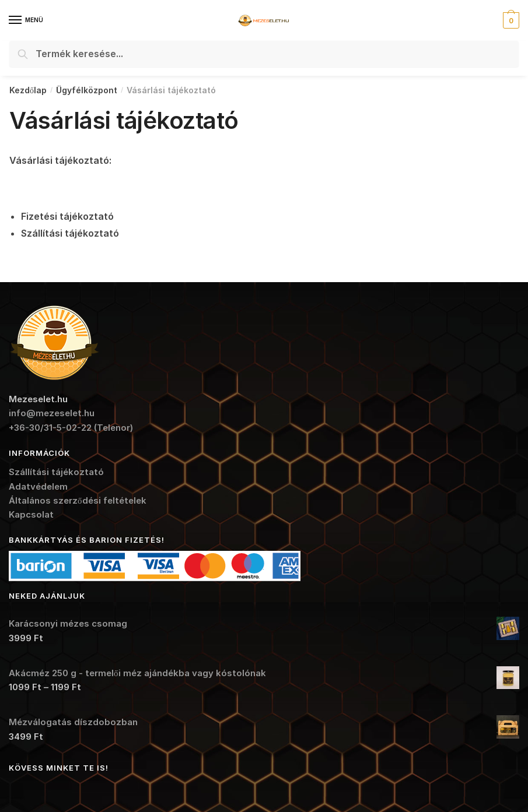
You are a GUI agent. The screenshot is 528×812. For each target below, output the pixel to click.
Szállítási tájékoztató (56, 472)
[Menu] (26, 20)
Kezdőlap (28, 90)
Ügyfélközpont (87, 90)
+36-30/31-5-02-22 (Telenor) (71, 428)
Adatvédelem (38, 486)
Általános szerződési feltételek (78, 500)
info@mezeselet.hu (52, 413)
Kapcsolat (31, 514)
